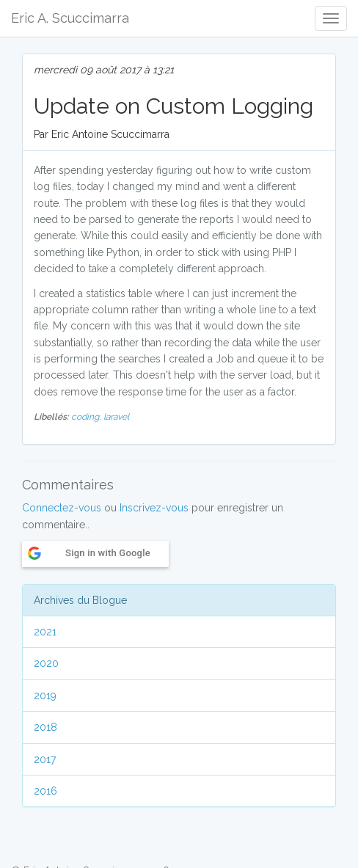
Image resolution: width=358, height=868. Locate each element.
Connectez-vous (62, 508)
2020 (46, 663)
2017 (45, 759)
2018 (45, 727)
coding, (87, 417)
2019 (45, 696)
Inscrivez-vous (154, 508)
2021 (45, 632)
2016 (45, 791)
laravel (116, 417)
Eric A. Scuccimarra (70, 18)
